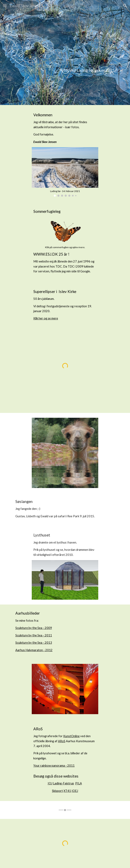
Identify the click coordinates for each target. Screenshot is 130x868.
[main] (65, 52)
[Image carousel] (65, 172)
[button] (5, 6)
